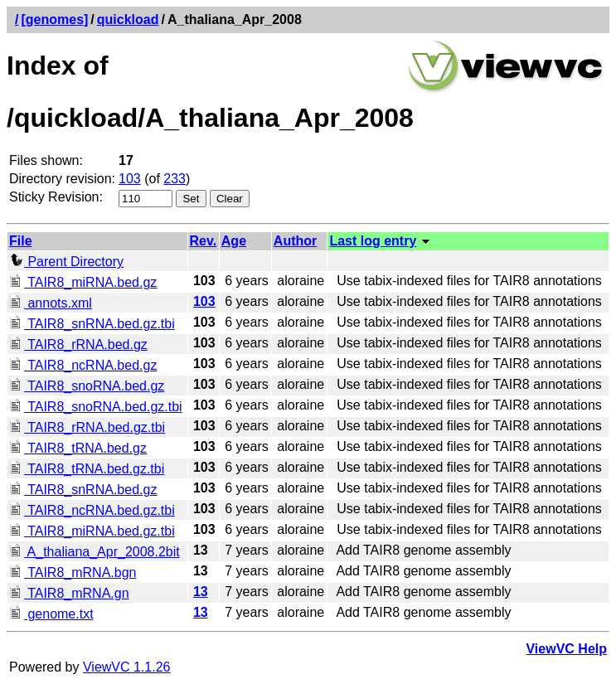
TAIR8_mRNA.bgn (73, 572)
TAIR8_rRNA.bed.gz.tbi (87, 427)
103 (130, 179)
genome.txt (51, 614)
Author (295, 241)
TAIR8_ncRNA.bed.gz (83, 365)
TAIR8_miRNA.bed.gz (83, 282)
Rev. (204, 241)
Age (234, 241)
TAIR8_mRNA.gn (69, 593)
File (21, 241)
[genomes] (54, 19)
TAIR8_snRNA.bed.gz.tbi (92, 324)
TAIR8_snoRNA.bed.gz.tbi (96, 407)
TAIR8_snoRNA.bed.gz (87, 386)
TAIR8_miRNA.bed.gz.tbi (92, 531)
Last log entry (373, 241)
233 (175, 179)
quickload (128, 19)
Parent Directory (66, 262)
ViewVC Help (566, 649)
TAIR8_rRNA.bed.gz (78, 344)
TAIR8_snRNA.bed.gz (83, 490)
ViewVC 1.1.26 (127, 667)
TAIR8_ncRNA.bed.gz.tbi (92, 510)
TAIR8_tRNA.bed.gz (78, 448)
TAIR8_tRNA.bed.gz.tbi (87, 469)
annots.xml (51, 303)
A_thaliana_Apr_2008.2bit (95, 552)
